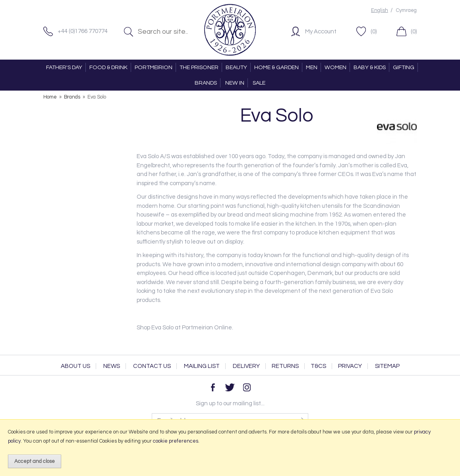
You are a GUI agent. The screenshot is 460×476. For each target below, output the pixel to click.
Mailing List (202, 366)
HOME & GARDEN (276, 67)
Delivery (246, 366)
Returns (285, 366)
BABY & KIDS (370, 67)
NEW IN (235, 83)
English (380, 11)
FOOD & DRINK (108, 67)
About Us (75, 366)
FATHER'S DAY (64, 67)
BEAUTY (236, 67)
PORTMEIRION (154, 67)
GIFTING (404, 67)
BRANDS (206, 83)
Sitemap (387, 366)
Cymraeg (406, 11)
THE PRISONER (199, 67)
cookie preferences (176, 441)
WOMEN (335, 67)
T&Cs (318, 366)
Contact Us (152, 366)
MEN (312, 67)
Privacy (350, 366)
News (112, 366)
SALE (259, 83)
